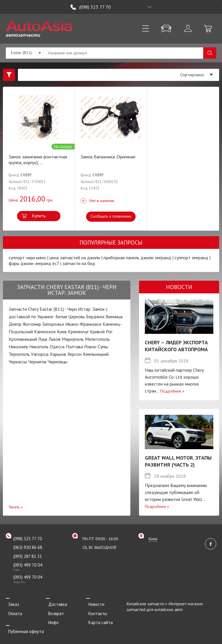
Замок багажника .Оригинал (108, 157)
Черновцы (58, 362)
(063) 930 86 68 (28, 547)
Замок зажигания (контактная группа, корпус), (38, 160)
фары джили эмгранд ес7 (34, 263)
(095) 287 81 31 (28, 556)
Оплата (13, 611)
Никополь (39, 347)
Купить (39, 216)
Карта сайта (98, 619)
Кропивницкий (23, 339)
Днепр (15, 324)
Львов (55, 339)
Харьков (58, 354)
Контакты (95, 611)
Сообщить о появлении (111, 216)
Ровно (90, 347)
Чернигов (37, 362)
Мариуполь (73, 339)
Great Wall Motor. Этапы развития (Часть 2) (178, 461)
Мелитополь (97, 339)
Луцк (43, 339)
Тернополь (19, 354)
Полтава (74, 347)
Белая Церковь (70, 317)
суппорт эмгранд (191, 258)
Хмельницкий (96, 354)
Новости (94, 604)
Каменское (45, 332)
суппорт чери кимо (27, 258)
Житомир (32, 324)
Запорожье (53, 324)
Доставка (55, 604)
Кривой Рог (101, 332)
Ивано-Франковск (83, 324)
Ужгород (40, 354)
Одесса (57, 347)
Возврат (54, 611)
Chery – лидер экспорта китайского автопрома (176, 346)
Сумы (103, 347)
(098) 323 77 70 (95, 7)
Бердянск (95, 317)
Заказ (11, 604)
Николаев (18, 347)
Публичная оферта (24, 627)
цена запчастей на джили (75, 258)
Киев (62, 332)
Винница (114, 317)
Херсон (74, 354)
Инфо (51, 619)
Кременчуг (78, 332)
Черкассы (18, 362)
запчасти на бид (79, 263)
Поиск (210, 53)
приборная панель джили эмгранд (137, 258)
